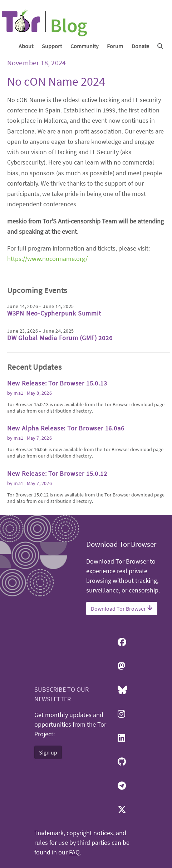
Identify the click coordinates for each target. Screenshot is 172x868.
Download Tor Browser (122, 609)
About (26, 46)
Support (52, 46)
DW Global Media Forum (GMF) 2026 (60, 338)
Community (84, 46)
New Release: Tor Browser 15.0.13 (57, 383)
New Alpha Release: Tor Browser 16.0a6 (66, 428)
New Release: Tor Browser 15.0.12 (57, 473)
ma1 (18, 393)
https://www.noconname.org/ (47, 259)
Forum (115, 46)
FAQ (74, 852)
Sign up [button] (48, 752)
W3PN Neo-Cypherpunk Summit (54, 313)
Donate (140, 46)
